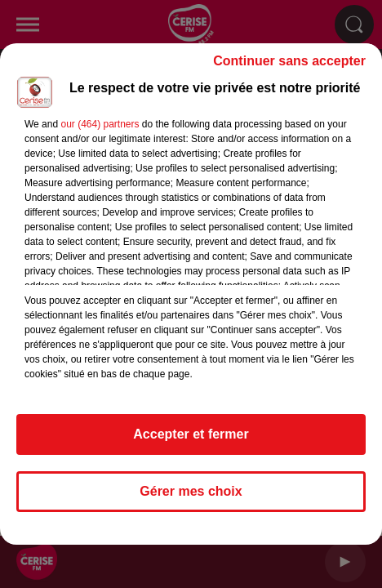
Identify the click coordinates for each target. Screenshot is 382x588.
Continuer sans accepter (289, 61)
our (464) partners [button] (100, 124)
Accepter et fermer (191, 434)
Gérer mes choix (191, 491)
